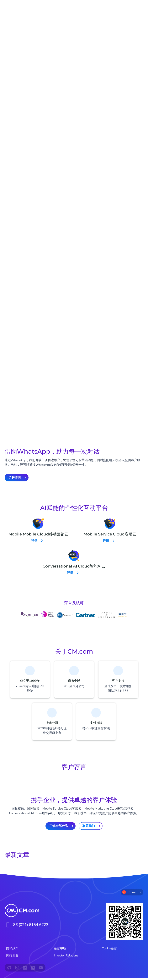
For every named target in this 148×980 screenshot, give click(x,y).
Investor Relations (66, 958)
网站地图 (12, 958)
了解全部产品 (59, 828)
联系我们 (89, 828)
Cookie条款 (109, 951)
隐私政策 (12, 951)
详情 (34, 541)
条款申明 (60, 951)
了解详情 (34, 296)
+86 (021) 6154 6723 (26, 927)
